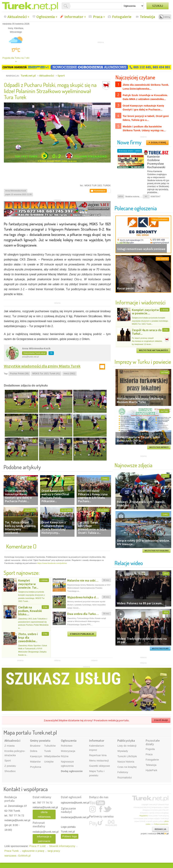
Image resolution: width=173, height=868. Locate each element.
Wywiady (123, 751)
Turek (47, 751)
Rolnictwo (67, 746)
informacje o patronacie (44, 839)
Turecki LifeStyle (127, 756)
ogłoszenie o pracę (33, 851)
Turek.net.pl (28, 75)
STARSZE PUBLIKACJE (82, 634)
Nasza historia (126, 762)
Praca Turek (12, 851)
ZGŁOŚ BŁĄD (161, 720)
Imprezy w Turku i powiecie (143, 362)
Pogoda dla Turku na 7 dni (16, 60)
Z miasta (10, 746)
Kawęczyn (36, 756)
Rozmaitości (125, 777)
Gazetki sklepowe (100, 766)
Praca (98, 17)
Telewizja (147, 17)
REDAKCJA (160, 829)
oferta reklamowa (44, 814)
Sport (61, 75)
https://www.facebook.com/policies (52, 563)
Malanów (35, 762)
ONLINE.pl (163, 834)
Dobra (34, 751)
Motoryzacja (68, 751)
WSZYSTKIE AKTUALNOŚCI (153, 350)
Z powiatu (10, 766)
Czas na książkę (127, 767)
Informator (74, 17)
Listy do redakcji (127, 746)
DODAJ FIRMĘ (159, 142)
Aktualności (17, 17)
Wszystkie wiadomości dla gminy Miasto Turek (42, 366)
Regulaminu (144, 816)
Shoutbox (10, 771)
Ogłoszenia (46, 17)
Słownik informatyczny (62, 846)
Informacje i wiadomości (141, 302)
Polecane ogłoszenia (136, 208)
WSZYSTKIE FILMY (160, 649)
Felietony (123, 772)
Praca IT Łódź (38, 846)
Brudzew (35, 746)
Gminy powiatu (40, 741)
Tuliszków (50, 746)
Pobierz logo (70, 836)
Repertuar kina (98, 755)
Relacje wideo (129, 563)
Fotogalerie (122, 17)
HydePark (151, 770)
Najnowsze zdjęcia (133, 465)
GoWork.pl (24, 856)
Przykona (36, 767)
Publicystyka (126, 741)
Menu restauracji (99, 760)
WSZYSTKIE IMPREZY (159, 447)
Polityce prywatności (161, 824)
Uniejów (49, 762)
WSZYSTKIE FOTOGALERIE (157, 551)
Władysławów (52, 756)
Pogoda (150, 749)
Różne (65, 756)
